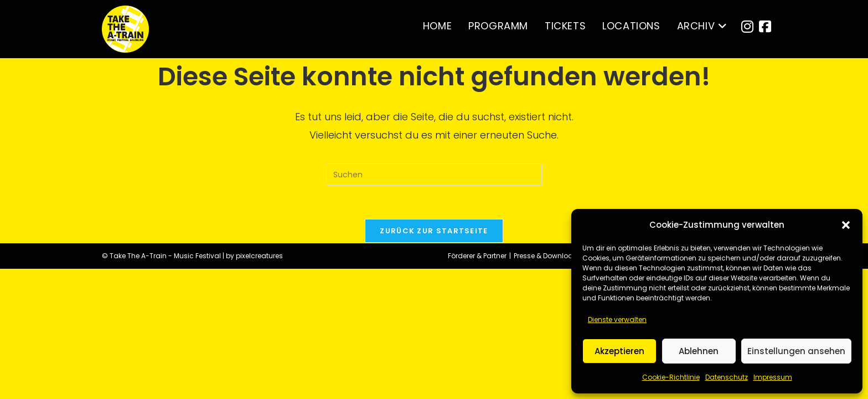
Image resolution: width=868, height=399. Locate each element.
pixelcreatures (259, 386)
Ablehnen (699, 351)
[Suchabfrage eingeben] (434, 175)
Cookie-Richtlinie (671, 377)
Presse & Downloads (548, 386)
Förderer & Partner (477, 386)
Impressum (773, 377)
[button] (846, 225)
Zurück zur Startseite (434, 231)
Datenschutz (727, 377)
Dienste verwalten (617, 319)
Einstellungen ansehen (796, 351)
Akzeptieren (619, 351)
